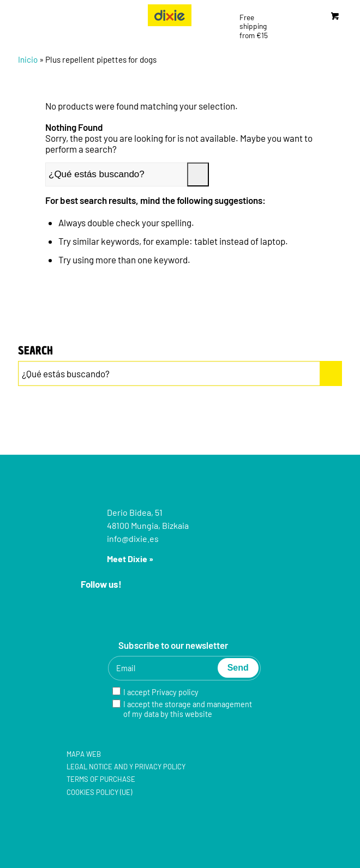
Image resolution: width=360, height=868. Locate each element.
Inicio (28, 59)
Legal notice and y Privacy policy (126, 767)
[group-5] (170, 15)
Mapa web (84, 754)
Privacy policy (175, 692)
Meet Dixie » (130, 559)
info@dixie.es (133, 538)
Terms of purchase (101, 779)
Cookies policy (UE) (99, 792)
